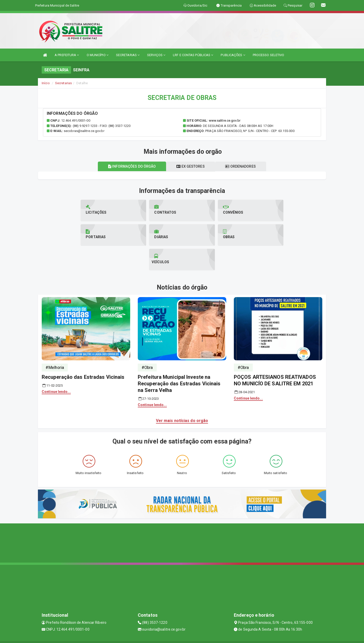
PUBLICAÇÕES (233, 55)
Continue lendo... (56, 367)
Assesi (164, 637)
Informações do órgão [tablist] (131, 166)
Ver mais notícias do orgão (182, 396)
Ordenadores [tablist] (241, 166)
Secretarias (63, 83)
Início (46, 83)
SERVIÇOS (156, 55)
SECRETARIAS (128, 55)
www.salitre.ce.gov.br (225, 120)
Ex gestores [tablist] (190, 166)
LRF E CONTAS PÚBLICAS (193, 55)
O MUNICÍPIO (98, 55)
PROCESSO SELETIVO (269, 55)
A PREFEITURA (67, 55)
